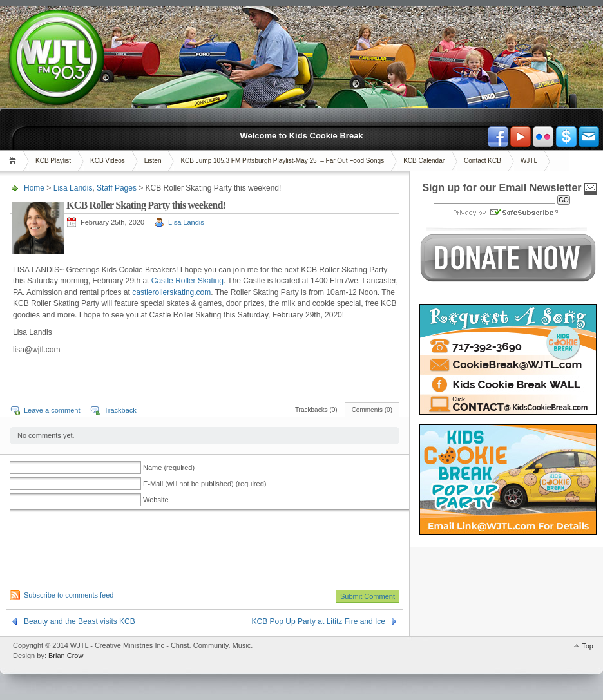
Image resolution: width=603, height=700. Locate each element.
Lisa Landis (73, 188)
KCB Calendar (424, 161)
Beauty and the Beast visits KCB (80, 621)
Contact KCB (483, 161)
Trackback (120, 410)
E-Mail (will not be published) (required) (205, 484)
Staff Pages (117, 188)
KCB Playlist (53, 161)
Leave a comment (52, 410)
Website (156, 500)
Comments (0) (372, 410)
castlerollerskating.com (171, 292)
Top (588, 646)
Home (14, 161)
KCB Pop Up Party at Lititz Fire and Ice (319, 621)
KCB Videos (108, 161)
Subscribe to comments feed (69, 595)
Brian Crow (66, 656)
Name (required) (169, 468)
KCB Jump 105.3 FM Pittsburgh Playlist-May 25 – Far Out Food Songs (282, 161)
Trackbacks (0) (316, 410)
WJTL (529, 161)
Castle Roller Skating (187, 281)
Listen (153, 161)
